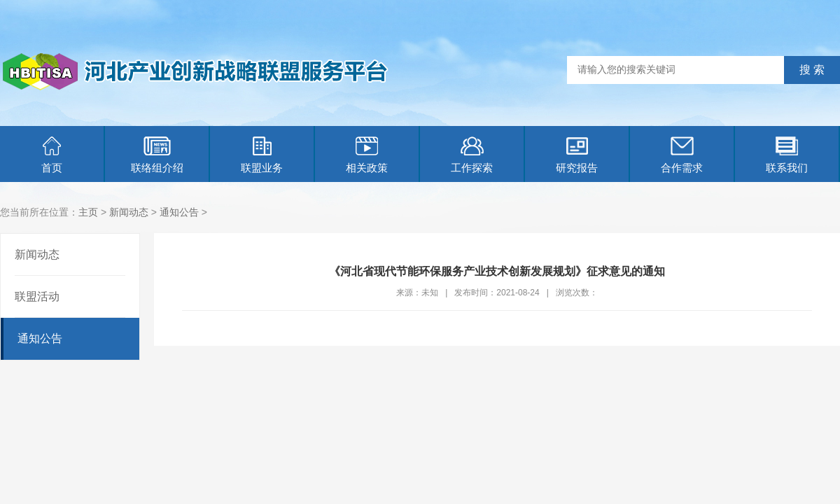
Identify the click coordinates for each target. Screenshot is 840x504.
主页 (88, 212)
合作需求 (682, 155)
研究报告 (577, 155)
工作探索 (472, 155)
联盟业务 (262, 155)
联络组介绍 (157, 155)
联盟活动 (37, 296)
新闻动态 (129, 212)
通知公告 (179, 212)
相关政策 (367, 155)
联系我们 (787, 155)
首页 (52, 155)
